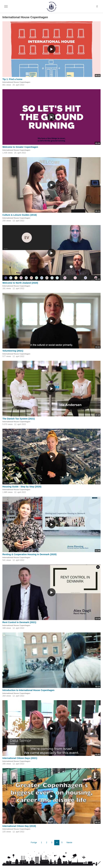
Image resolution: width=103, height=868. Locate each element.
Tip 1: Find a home (12, 79)
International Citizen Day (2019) (19, 826)
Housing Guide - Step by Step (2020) (22, 487)
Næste (69, 843)
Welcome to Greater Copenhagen (20, 147)
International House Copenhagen (16, 82)
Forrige (34, 843)
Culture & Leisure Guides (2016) (20, 215)
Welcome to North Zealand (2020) (20, 283)
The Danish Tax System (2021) (19, 419)
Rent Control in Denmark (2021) (19, 622)
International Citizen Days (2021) (20, 758)
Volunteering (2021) (13, 351)
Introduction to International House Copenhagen (28, 690)
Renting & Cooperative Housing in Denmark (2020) (29, 554)
